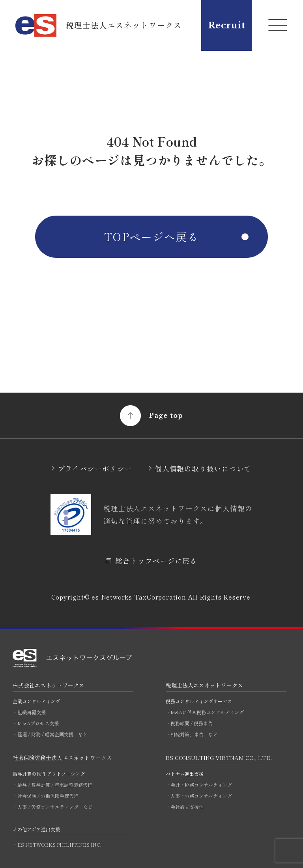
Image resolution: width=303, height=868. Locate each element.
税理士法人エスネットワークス (204, 685)
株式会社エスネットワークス (49, 685)
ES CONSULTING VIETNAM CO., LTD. (219, 758)
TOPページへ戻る (151, 237)
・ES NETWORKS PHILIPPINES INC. (57, 845)
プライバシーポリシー (95, 468)
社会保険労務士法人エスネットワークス (62, 758)
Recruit (227, 25)
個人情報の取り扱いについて (203, 468)
